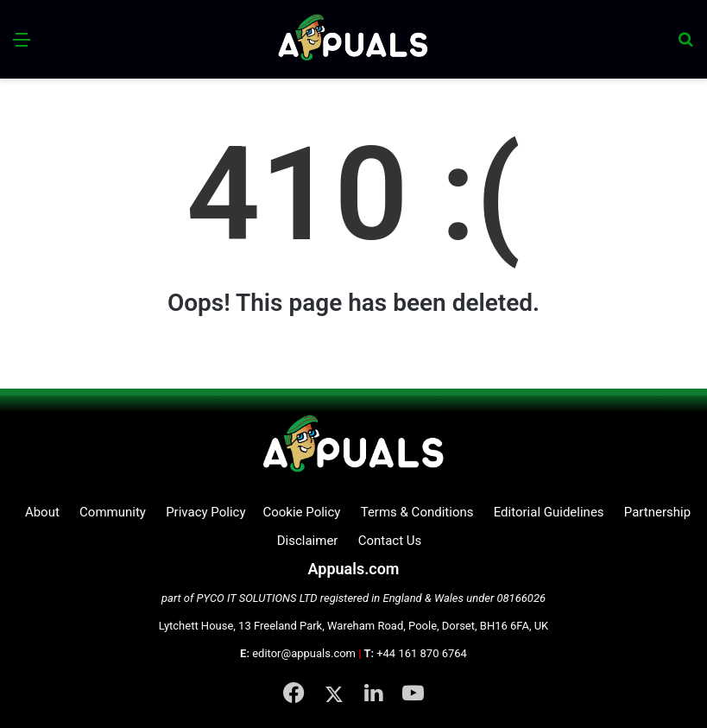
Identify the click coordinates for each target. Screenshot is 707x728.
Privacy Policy (205, 512)
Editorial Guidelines (549, 512)
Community (113, 512)
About (42, 512)
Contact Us (390, 541)
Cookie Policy (301, 512)
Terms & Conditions (417, 512)
